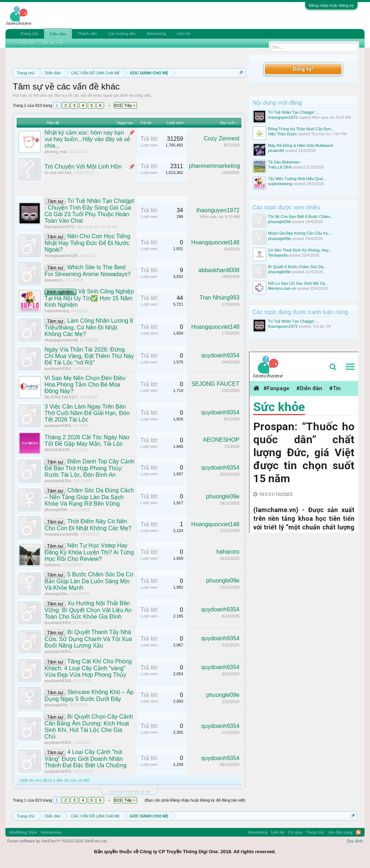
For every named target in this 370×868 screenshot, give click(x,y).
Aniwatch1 (54, 280)
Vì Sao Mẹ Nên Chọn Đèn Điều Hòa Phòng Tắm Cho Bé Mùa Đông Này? (85, 385)
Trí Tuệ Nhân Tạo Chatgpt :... (294, 112)
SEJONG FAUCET (61, 397)
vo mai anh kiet (58, 173)
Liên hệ (184, 34)
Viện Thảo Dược (283, 134)
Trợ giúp (295, 832)
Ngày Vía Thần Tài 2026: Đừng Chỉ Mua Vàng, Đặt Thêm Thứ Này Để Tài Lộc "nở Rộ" (89, 356)
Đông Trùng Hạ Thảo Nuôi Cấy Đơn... (301, 129)
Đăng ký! (303, 69)
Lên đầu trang (340, 832)
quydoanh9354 (58, 368)
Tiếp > (130, 105)
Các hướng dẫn (122, 34)
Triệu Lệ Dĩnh (280, 167)
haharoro (52, 565)
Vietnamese (51, 832)
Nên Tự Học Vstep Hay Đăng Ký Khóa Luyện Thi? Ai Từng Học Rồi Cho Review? (89, 552)
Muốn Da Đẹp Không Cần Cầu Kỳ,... (300, 233)
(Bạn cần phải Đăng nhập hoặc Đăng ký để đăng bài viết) (195, 800)
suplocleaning (57, 311)
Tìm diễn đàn (23, 43)
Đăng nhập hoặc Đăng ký (331, 5)
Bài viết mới (53, 43)
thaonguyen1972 (59, 227)
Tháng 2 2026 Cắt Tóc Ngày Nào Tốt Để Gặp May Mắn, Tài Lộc (87, 440)
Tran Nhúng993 (220, 298)
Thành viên (87, 34)
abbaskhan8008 (219, 270)
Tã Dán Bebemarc (284, 162)
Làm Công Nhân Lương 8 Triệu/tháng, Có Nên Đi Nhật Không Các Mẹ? (89, 327)
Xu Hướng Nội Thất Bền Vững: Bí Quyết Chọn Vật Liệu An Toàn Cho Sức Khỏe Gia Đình (88, 610)
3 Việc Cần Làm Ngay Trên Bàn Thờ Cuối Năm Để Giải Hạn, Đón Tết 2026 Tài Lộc (87, 413)
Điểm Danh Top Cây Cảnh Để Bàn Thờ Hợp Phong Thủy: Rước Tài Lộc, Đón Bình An (89, 468)
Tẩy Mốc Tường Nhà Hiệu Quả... (297, 179)
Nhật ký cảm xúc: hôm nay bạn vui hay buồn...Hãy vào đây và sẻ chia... (87, 139)
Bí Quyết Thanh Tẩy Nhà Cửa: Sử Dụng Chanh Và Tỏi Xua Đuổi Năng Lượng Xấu (88, 639)
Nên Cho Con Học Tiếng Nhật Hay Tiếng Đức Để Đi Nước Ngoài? (87, 243)
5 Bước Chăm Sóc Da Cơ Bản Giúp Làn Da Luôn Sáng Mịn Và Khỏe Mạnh (89, 581)
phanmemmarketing (214, 166)
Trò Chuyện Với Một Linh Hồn (83, 167)
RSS (358, 832)
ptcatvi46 (276, 151)
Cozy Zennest (222, 138)
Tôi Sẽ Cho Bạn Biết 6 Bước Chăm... (301, 217)
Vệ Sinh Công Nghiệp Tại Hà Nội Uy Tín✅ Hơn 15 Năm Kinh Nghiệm (89, 298)
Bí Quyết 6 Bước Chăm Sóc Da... (297, 267)
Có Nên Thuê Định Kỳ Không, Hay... (300, 250)
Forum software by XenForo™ (57, 841)
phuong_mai (55, 152)
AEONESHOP (57, 450)
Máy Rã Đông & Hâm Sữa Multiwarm (301, 145)
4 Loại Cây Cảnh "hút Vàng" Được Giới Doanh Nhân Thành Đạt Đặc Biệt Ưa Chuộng (85, 759)
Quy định (355, 841)
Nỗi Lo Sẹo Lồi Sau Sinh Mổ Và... (298, 283)
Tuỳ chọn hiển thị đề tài (129, 791)
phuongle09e (56, 510)
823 (117, 105)
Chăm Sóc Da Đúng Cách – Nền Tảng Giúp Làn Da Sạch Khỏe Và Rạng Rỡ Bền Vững (89, 497)
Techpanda (278, 255)
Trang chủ (29, 34)
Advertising (156, 34)
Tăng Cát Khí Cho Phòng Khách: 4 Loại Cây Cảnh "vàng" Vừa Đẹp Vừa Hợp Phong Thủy (88, 668)
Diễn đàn (58, 34)
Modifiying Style (23, 832)
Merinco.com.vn (282, 288)
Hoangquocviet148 (61, 256)
